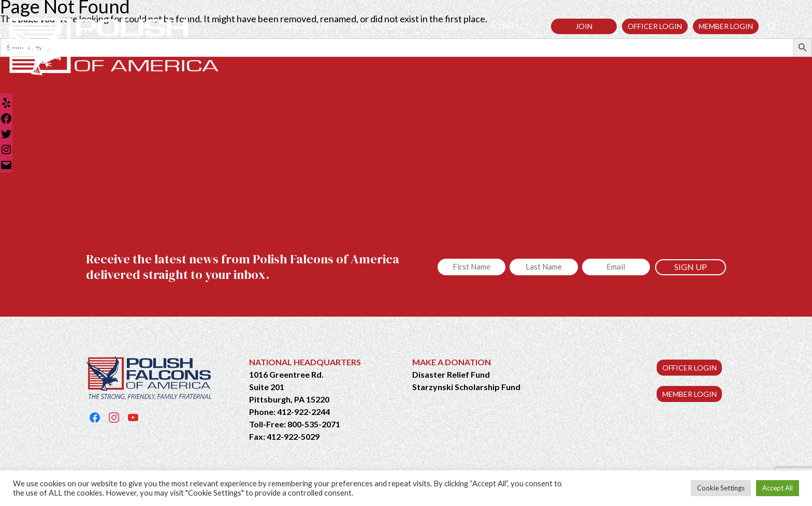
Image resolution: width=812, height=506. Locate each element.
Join (584, 26)
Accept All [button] (778, 488)
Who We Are (311, 26)
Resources (457, 26)
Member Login (726, 26)
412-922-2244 (303, 412)
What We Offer (385, 26)
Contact (517, 26)
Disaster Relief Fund (451, 374)
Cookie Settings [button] (721, 488)
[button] (768, 26)
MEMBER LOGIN (690, 394)
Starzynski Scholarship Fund (466, 387)
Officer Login (655, 26)
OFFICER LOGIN (690, 368)
